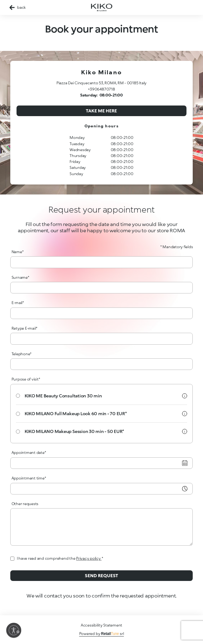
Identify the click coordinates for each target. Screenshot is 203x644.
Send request (101, 575)
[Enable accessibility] (14, 630)
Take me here (101, 111)
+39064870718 (101, 89)
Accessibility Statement (101, 625)
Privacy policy (89, 558)
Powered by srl (102, 634)
